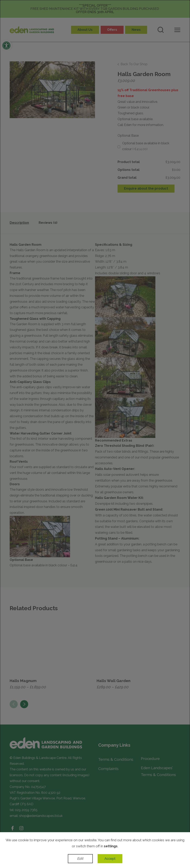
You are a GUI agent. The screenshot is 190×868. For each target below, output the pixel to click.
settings (111, 846)
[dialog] (95, 434)
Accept (110, 859)
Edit (80, 859)
